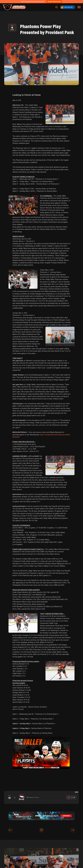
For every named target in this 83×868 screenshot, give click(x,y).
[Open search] (57, 7)
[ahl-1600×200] (41, 816)
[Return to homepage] (14, 7)
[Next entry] (73, 830)
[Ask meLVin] (68, 7)
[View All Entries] (41, 830)
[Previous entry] (10, 830)
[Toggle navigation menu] (79, 7)
